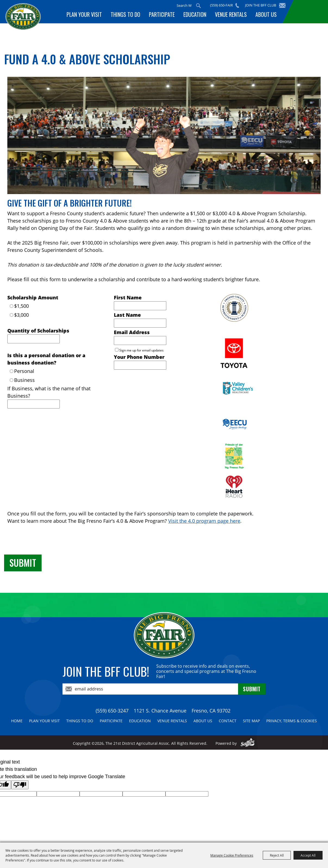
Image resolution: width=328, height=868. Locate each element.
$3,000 (21, 315)
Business (24, 380)
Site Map (251, 721)
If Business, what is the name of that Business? (49, 392)
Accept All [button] (308, 855)
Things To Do (125, 14)
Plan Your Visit (84, 14)
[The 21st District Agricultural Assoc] (23, 21)
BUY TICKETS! (310, 12)
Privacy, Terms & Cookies (292, 721)
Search (198, 6)
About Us (266, 14)
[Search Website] (184, 5)
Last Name (127, 315)
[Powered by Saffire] (248, 743)
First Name (128, 297)
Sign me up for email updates (141, 350)
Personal (24, 371)
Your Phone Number (139, 357)
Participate (162, 14)
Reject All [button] (277, 855)
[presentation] (45, 541)
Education (195, 14)
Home (17, 721)
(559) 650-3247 (112, 711)
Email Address (132, 332)
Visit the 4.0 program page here (204, 521)
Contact (228, 721)
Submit (23, 563)
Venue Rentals (231, 14)
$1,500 (21, 306)
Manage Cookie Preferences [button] (232, 855)
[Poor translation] (20, 785)
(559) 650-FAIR (221, 5)
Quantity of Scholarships (38, 331)
